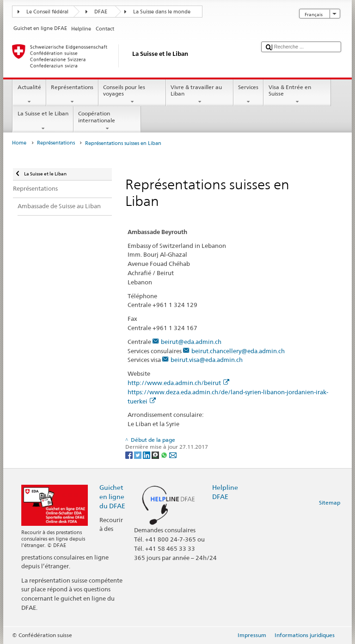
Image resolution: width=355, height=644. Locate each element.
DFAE (101, 12)
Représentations (72, 95)
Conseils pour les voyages (132, 95)
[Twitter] (138, 454)
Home (19, 143)
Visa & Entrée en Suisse (297, 95)
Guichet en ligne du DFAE (112, 497)
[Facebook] (130, 454)
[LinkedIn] (147, 454)
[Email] (173, 454)
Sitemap (330, 503)
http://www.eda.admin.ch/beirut (178, 383)
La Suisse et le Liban (43, 121)
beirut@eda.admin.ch (191, 342)
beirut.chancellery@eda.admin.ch (238, 351)
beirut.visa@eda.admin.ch (207, 360)
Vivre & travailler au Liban (200, 95)
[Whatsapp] (165, 454)
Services (248, 95)
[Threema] (156, 454)
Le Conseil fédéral (47, 12)
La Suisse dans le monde (162, 12)
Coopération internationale (107, 121)
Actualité (29, 95)
